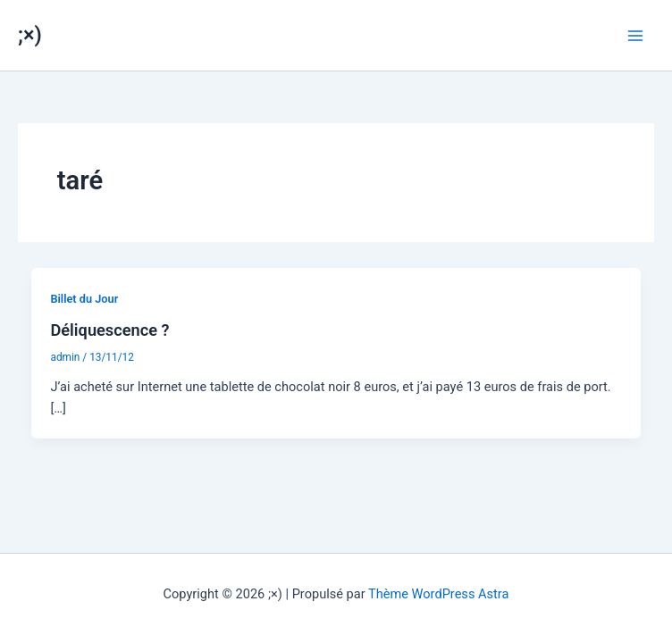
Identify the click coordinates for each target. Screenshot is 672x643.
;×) (30, 35)
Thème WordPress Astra (438, 594)
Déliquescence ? (109, 330)
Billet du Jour (84, 299)
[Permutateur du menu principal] (635, 36)
